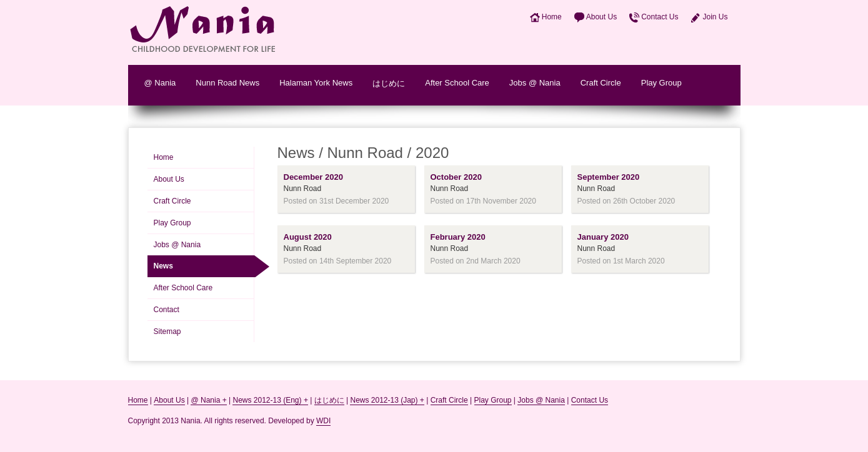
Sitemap (167, 332)
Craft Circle (601, 83)
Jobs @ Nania (535, 83)
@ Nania (160, 83)
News (163, 266)
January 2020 (603, 237)
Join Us (715, 17)
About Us (601, 17)
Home (552, 17)
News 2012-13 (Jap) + (387, 400)
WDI (323, 421)
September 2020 (609, 177)
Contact (167, 310)
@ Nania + (208, 400)
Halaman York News (316, 83)
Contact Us (660, 17)
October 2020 (456, 177)
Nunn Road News (227, 83)
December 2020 (313, 177)
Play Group (661, 83)
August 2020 (308, 237)
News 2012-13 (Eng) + (270, 400)
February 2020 (458, 237)
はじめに (389, 83)
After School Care (457, 83)
